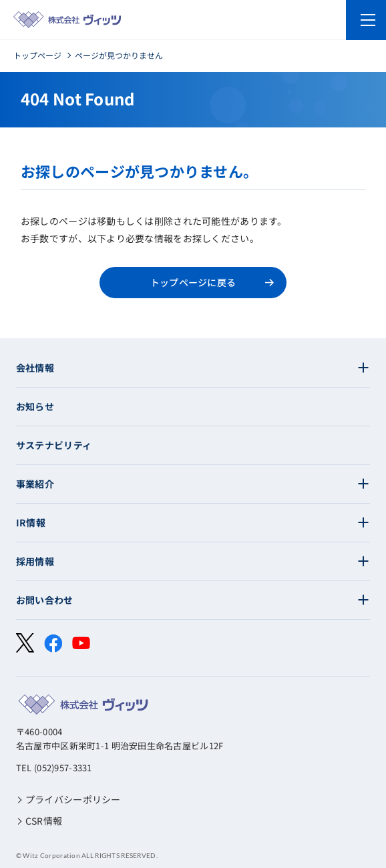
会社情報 (35, 368)
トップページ (37, 55)
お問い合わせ (45, 600)
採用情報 (35, 561)
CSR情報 (44, 821)
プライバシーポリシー (73, 799)
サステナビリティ (54, 445)
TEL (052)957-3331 (54, 768)
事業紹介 (35, 484)
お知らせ (35, 406)
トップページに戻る (193, 282)
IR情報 (31, 522)
